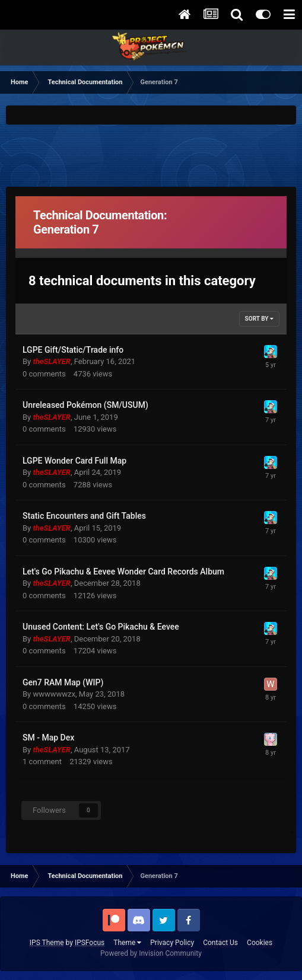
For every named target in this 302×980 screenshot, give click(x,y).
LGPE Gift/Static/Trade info (73, 350)
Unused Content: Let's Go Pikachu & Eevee (101, 627)
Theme (127, 943)
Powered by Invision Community (151, 953)
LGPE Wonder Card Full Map (74, 461)
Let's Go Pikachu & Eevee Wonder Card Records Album (123, 572)
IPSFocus (90, 943)
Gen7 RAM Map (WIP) (63, 682)
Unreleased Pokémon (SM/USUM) (85, 405)
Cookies (260, 943)
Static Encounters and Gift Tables (84, 516)
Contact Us (220, 943)
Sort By (259, 319)
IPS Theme (47, 943)
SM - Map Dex (48, 738)
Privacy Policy (172, 943)
